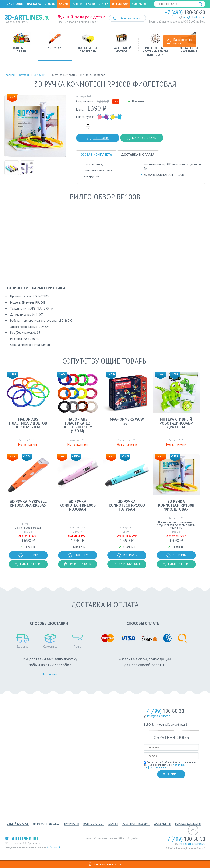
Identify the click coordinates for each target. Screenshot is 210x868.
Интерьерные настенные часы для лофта (155, 46)
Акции (64, 4)
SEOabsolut (53, 847)
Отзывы (50, 4)
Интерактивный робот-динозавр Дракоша (182, 424)
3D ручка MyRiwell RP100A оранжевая (28, 505)
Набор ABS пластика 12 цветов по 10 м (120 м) (79, 426)
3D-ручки (55, 42)
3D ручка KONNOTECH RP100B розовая (79, 506)
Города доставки (188, 824)
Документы (163, 824)
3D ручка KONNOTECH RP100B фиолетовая (182, 506)
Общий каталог (18, 824)
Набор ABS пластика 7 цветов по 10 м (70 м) (28, 424)
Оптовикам (120, 4)
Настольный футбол (122, 44)
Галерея (77, 4)
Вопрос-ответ (94, 824)
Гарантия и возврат (136, 824)
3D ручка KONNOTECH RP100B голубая (131, 506)
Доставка (34, 4)
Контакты (139, 4)
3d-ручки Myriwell (46, 824)
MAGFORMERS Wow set (131, 422)
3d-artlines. (27, 19)
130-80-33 (185, 14)
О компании (15, 4)
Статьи (103, 4)
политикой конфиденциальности (164, 767)
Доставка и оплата (138, 156)
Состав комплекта (96, 156)
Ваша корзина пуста (180, 41)
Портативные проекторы (88, 44)
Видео (90, 4)
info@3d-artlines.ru (194, 19)
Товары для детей (21, 44)
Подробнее (50, 675)
